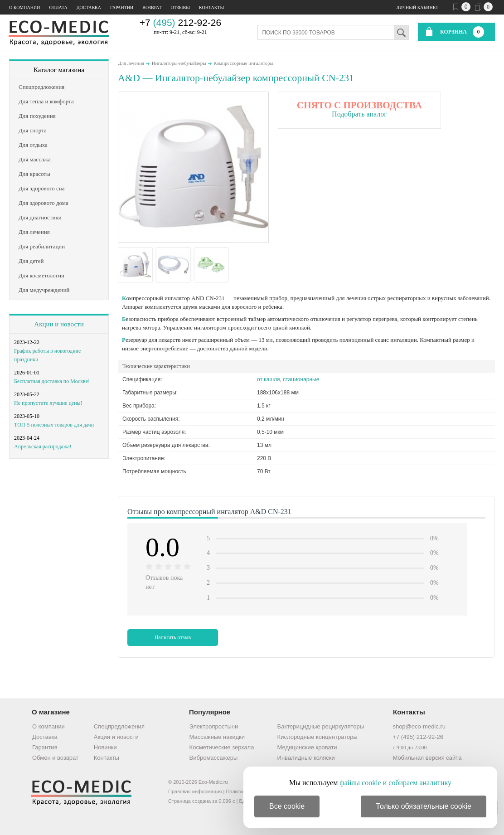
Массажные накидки (217, 737)
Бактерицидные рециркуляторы (321, 726)
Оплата (58, 7)
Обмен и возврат (55, 758)
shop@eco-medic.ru (419, 726)
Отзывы (180, 7)
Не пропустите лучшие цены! (48, 403)
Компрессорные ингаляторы (243, 63)
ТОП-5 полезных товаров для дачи (54, 425)
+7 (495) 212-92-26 (418, 737)
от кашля (269, 379)
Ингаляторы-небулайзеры (179, 63)
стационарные (301, 379)
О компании (24, 7)
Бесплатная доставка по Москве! (52, 381)
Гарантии (122, 7)
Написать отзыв (173, 637)
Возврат (152, 7)
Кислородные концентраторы (317, 737)
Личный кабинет (417, 7)
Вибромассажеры (214, 758)
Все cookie (287, 806)
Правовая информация (195, 791)
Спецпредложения (119, 726)
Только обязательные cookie (424, 806)
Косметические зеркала (222, 747)
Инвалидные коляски (306, 758)
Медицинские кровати (307, 747)
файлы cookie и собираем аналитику (395, 783)
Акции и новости (59, 324)
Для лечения (131, 63)
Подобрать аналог (359, 114)
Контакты (211, 7)
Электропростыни (214, 726)
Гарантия (45, 747)
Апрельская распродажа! (43, 447)
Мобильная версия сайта (427, 758)
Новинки (105, 747)
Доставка (89, 7)
